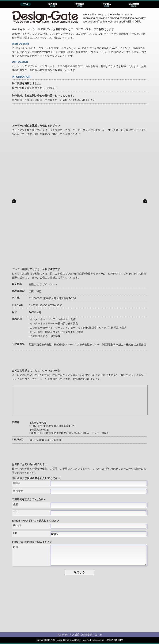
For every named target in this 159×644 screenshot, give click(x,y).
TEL (16, 512)
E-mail (17, 526)
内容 (16, 547)
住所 (16, 504)
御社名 (17, 483)
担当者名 (18, 491)
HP (15, 533)
